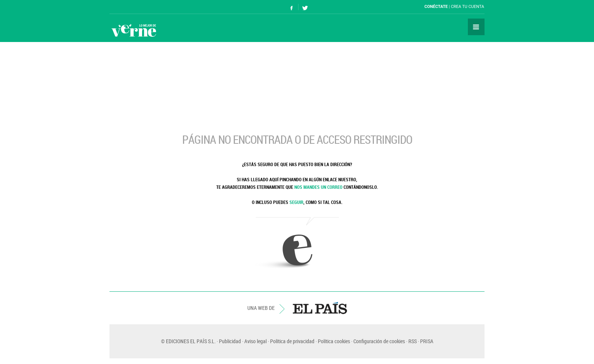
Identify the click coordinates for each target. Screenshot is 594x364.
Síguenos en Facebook (292, 7)
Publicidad (230, 341)
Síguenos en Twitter (305, 7)
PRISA (427, 341)
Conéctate (436, 7)
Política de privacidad (292, 341)
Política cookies (334, 341)
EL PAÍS (320, 308)
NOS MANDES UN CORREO (318, 187)
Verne (134, 30)
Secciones (476, 27)
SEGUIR (296, 202)
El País (133, 7)
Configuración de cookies (379, 341)
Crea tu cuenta (467, 7)
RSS (413, 341)
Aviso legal (256, 341)
